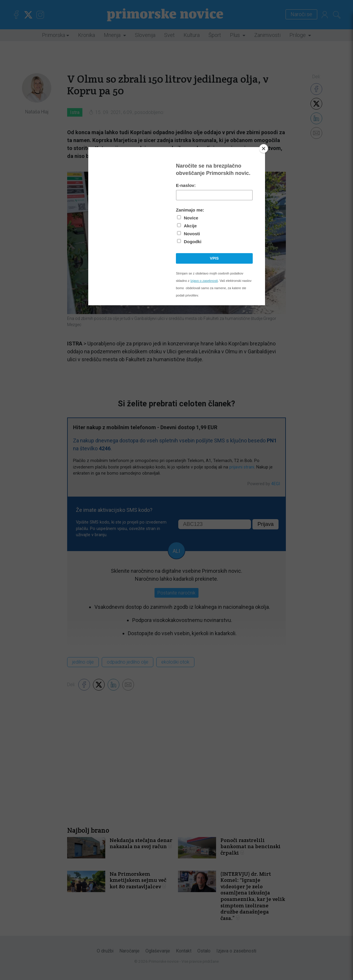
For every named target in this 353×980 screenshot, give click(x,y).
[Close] (264, 149)
